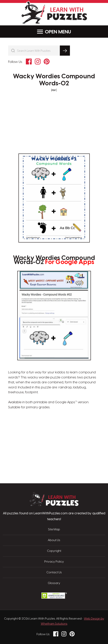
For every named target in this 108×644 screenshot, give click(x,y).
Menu (54, 32)
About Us (54, 540)
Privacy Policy (54, 562)
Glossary (54, 583)
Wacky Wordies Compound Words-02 (54, 80)
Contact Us (54, 573)
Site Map (54, 530)
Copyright (54, 551)
